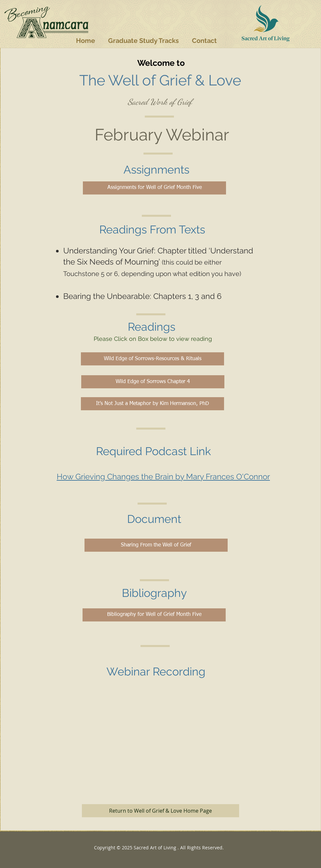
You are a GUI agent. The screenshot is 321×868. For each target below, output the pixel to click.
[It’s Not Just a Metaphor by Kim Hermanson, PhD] (152, 404)
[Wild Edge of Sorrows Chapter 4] (153, 382)
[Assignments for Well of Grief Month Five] (154, 188)
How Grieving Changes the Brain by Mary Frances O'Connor (163, 477)
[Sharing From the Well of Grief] (156, 545)
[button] (143, 41)
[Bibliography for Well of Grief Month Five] (154, 615)
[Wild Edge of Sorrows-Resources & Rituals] (152, 359)
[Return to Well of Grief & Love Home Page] (160, 811)
